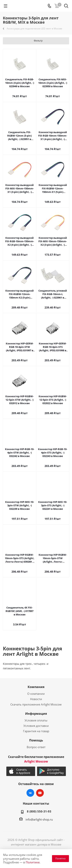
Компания (36, 687)
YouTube (40, 793)
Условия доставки (36, 726)
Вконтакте (30, 793)
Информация (36, 714)
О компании (36, 694)
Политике (33, 862)
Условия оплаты (36, 720)
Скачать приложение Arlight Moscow (36, 704)
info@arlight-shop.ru (39, 819)
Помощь (36, 740)
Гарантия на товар (36, 731)
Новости (36, 699)
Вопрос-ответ (36, 747)
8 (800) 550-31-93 (39, 811)
